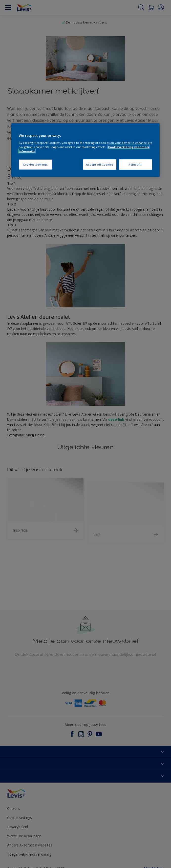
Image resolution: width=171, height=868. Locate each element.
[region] (85, 150)
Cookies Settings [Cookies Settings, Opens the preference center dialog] (35, 164)
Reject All (136, 164)
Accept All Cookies (100, 164)
